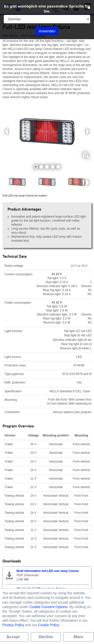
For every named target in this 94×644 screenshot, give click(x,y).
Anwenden (47, 31)
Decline (46, 637)
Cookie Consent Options (49, 607)
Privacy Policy (13, 625)
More (78, 637)
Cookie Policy (49, 625)
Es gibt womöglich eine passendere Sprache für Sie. (47, 9)
